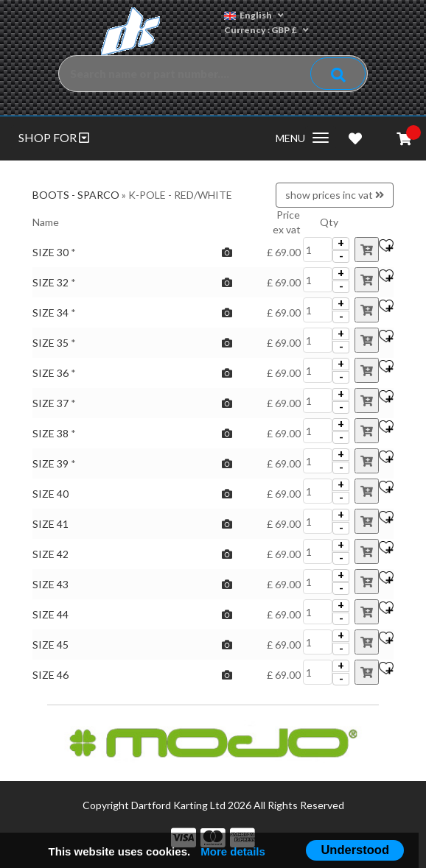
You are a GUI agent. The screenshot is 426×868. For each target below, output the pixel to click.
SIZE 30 (50, 252)
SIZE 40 (50, 494)
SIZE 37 (50, 403)
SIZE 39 (50, 463)
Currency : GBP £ (266, 30)
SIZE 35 (50, 343)
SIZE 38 (50, 433)
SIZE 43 (50, 584)
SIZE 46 (50, 675)
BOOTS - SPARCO (76, 195)
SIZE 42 (50, 554)
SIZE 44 (50, 614)
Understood (355, 850)
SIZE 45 (50, 645)
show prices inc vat (335, 195)
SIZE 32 (50, 282)
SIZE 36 (50, 373)
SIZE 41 (50, 524)
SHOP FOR (54, 137)
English (254, 15)
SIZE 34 (50, 313)
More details (233, 851)
